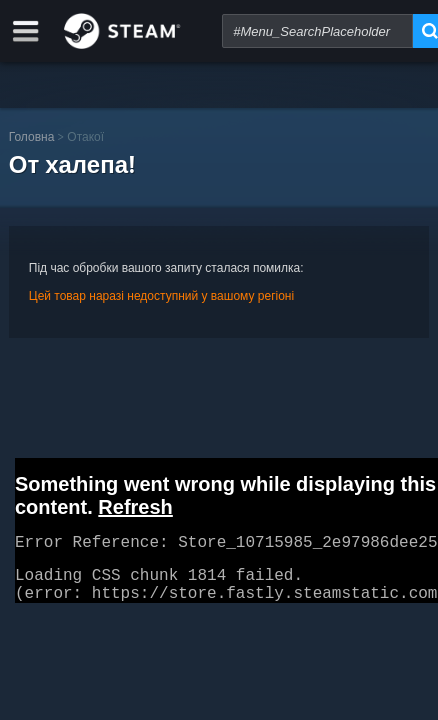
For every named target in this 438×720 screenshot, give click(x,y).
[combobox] (317, 31)
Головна (32, 136)
